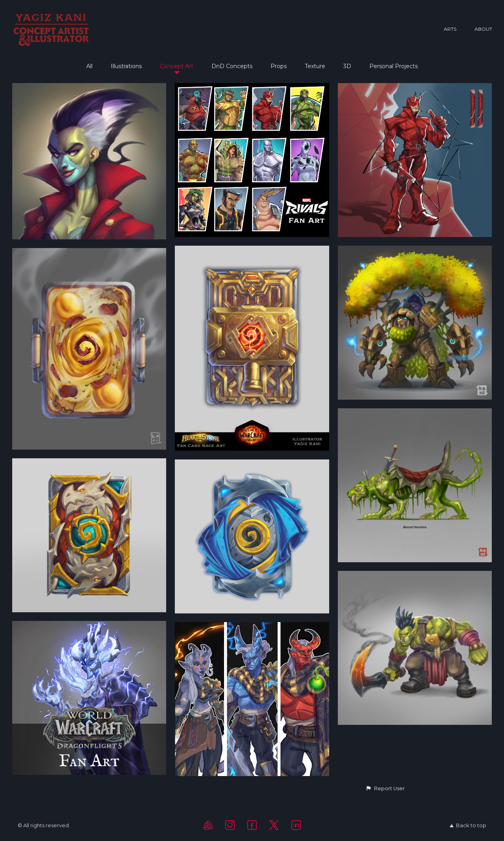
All (89, 66)
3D (347, 66)
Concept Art (177, 66)
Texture (315, 66)
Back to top (468, 825)
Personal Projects (394, 66)
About (483, 29)
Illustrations (126, 66)
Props (279, 66)
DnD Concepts (232, 66)
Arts (450, 29)
